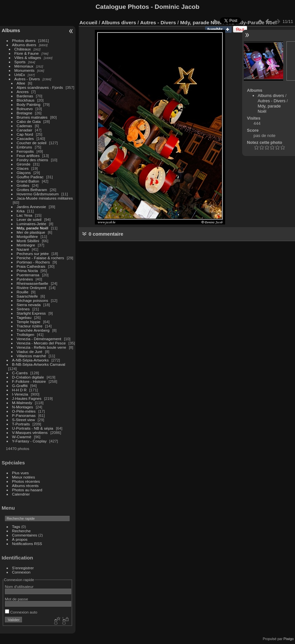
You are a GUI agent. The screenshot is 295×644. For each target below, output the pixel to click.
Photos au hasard (27, 490)
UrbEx (20, 75)
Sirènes (23, 309)
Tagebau (24, 317)
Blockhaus (26, 100)
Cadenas (24, 126)
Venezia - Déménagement (39, 339)
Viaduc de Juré (30, 351)
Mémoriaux (24, 66)
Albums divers (24, 45)
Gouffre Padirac (30, 177)
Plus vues (21, 473)
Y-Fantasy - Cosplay (30, 441)
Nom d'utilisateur (19, 586)
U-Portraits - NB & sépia (33, 428)
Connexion (21, 572)
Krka (21, 211)
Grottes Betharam (32, 190)
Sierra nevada (29, 305)
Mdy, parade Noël (33, 228)
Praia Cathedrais (31, 266)
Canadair (25, 130)
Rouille (23, 292)
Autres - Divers (27, 79)
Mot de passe (17, 599)
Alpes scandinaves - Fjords (40, 87)
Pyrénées (25, 279)
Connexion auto (21, 612)
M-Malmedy (22, 403)
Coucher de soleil (32, 143)
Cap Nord (25, 134)
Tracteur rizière (30, 326)
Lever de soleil (29, 219)
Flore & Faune (27, 53)
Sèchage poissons (32, 300)
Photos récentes (26, 481)
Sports (20, 62)
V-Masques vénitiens (30, 432)
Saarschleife (27, 296)
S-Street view (24, 420)
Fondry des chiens (32, 160)
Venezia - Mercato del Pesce (41, 343)
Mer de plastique (31, 232)
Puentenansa (28, 275)
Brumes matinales (32, 117)
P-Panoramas (24, 415)
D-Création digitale (28, 377)
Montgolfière (27, 236)
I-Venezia (20, 394)
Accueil (88, 22)
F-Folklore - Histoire (29, 381)
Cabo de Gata (29, 121)
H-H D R (19, 390)
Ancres (23, 92)
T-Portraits (21, 424)
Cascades (25, 138)
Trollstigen (26, 334)
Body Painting (29, 104)
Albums (11, 30)
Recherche (21, 531)
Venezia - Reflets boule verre (42, 347)
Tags (16, 527)
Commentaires (25, 535)
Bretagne (25, 113)
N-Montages (23, 407)
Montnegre (26, 245)
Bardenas (25, 96)
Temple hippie (29, 322)
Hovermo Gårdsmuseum (38, 194)
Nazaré (23, 249)
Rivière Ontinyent (32, 288)
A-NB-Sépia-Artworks (31, 360)
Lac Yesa (25, 215)
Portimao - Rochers (33, 262)
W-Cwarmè (22, 437)
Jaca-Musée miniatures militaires (45, 198)
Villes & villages (28, 58)
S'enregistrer (23, 568)
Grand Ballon (28, 181)
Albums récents (25, 486)
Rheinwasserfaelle (32, 283)
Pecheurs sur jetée (33, 254)
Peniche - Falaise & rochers (41, 258)
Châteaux (23, 49)
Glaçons (24, 173)
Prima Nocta (27, 271)
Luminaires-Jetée (32, 224)
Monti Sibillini (28, 241)
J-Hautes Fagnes (27, 398)
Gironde (24, 164)
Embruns (24, 147)
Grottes (23, 185)
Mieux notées (24, 477)
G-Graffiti (20, 386)
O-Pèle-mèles (24, 411)
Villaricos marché (31, 356)
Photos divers (24, 40)
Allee (21, 83)
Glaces (23, 168)
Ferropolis (25, 151)
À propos (20, 539)
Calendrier (21, 494)
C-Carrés (20, 373)
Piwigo (289, 639)
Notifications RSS (27, 544)
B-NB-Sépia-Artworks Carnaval (39, 364)
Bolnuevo (25, 109)
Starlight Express (31, 313)
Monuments (24, 70)
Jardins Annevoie (32, 207)
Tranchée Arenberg (33, 330)
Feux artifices (28, 156)
